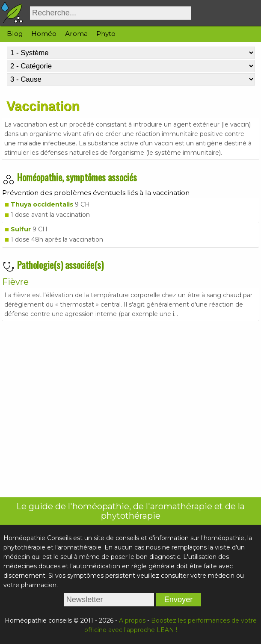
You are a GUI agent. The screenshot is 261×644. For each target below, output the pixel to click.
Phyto (106, 34)
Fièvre (15, 282)
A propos (132, 620)
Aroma (76, 34)
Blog (15, 34)
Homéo (44, 34)
